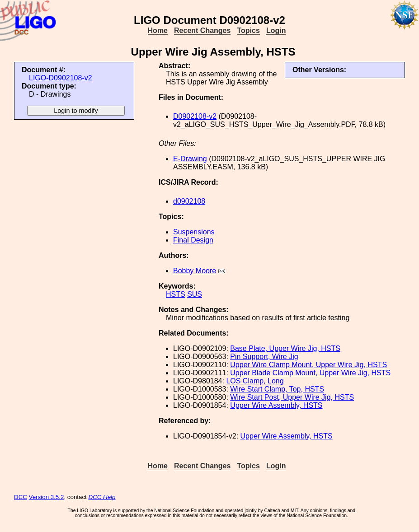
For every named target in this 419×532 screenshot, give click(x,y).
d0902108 (189, 201)
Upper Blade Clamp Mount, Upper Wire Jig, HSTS (310, 373)
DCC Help (102, 497)
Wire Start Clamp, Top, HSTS (277, 389)
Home (158, 30)
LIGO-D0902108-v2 (61, 78)
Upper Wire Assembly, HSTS (276, 405)
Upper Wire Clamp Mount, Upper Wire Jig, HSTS (308, 365)
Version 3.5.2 (47, 497)
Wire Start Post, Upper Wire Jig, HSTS (292, 397)
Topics (248, 30)
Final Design (193, 240)
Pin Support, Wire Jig (264, 357)
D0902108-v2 (195, 116)
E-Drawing (190, 159)
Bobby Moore (195, 271)
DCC (21, 497)
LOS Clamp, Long (255, 381)
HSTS (176, 294)
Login (276, 30)
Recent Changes (202, 30)
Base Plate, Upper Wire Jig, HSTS (285, 348)
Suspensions (194, 232)
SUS (195, 294)
